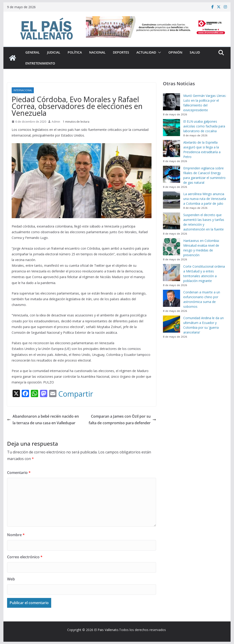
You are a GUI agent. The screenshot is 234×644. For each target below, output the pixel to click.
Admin (56, 122)
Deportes (121, 52)
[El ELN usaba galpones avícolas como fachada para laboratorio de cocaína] (172, 128)
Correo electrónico (25, 557)
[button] (159, 52)
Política (75, 52)
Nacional (97, 52)
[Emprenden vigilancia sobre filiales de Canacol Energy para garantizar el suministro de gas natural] (172, 174)
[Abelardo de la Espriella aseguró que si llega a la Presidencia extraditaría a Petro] (172, 149)
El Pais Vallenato (106, 630)
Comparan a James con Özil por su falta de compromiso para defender (122, 420)
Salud (195, 52)
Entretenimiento (40, 63)
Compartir (76, 394)
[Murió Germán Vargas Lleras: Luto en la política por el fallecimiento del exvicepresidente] (172, 102)
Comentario (19, 473)
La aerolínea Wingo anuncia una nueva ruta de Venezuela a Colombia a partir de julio (205, 199)
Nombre (16, 535)
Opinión (175, 52)
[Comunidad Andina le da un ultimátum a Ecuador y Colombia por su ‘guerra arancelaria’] (172, 324)
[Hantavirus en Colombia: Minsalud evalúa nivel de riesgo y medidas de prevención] (172, 247)
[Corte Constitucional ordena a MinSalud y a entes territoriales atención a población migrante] (172, 273)
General (33, 52)
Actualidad (146, 52)
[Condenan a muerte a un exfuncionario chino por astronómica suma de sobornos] (172, 298)
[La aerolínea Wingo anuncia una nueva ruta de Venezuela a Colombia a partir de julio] (172, 200)
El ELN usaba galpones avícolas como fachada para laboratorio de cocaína (204, 126)
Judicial (54, 52)
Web (11, 579)
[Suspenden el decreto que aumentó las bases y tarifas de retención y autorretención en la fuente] (172, 221)
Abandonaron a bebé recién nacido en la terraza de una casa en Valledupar (43, 420)
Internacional (23, 90)
